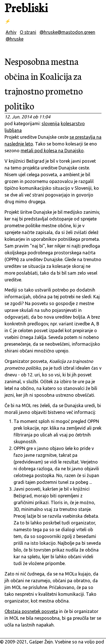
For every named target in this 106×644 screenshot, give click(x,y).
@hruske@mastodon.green (67, 32)
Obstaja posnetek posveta (31, 611)
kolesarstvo (73, 123)
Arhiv (11, 32)
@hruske (15, 39)
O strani (28, 32)
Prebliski (26, 9)
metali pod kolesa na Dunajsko (52, 151)
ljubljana (13, 130)
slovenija (51, 123)
